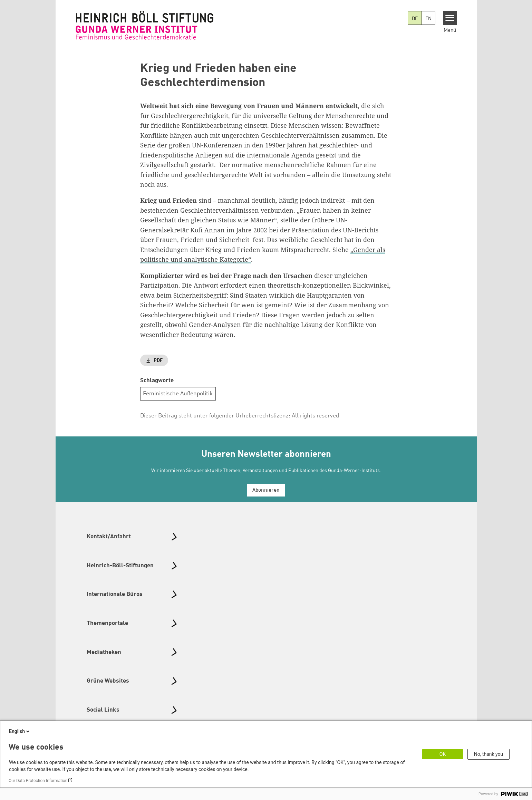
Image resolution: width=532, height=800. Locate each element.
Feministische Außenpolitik (178, 394)
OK (443, 754)
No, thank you (489, 754)
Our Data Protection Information (38, 781)
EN (428, 19)
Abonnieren (266, 490)
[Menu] (450, 18)
